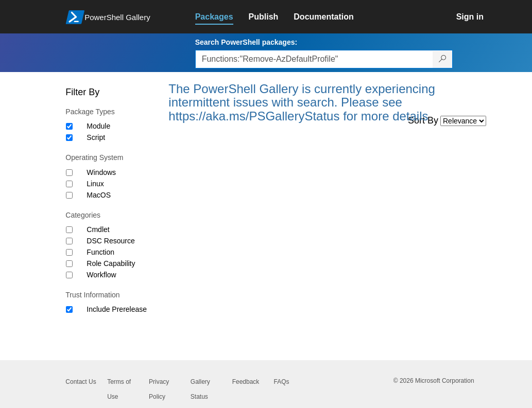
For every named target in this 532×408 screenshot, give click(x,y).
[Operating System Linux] (69, 184)
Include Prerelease (117, 309)
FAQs (281, 382)
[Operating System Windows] (69, 173)
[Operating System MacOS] (69, 195)
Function (100, 252)
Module (98, 126)
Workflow (101, 275)
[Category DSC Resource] (69, 241)
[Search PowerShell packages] (443, 59)
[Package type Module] (69, 126)
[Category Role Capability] (69, 264)
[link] (222, 17)
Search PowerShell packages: (246, 42)
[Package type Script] (69, 138)
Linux (95, 184)
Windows (101, 172)
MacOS (99, 195)
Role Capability (111, 263)
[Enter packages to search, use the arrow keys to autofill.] (314, 59)
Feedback (246, 382)
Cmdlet (98, 229)
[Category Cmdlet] (69, 230)
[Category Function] (69, 252)
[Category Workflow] (69, 275)
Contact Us (81, 382)
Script (96, 137)
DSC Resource (110, 241)
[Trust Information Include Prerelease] (69, 309)
